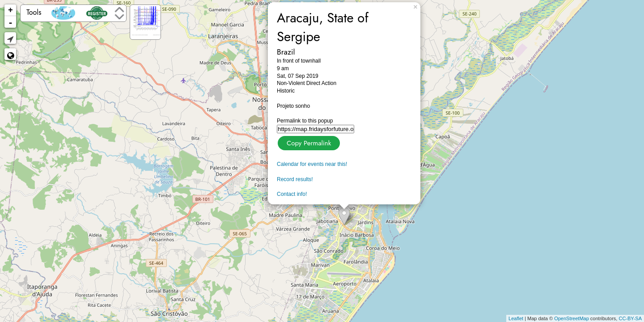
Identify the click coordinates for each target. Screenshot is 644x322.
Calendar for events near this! (312, 164)
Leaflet (516, 318)
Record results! (295, 179)
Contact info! (292, 194)
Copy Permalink (308, 142)
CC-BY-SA (630, 318)
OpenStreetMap (572, 318)
